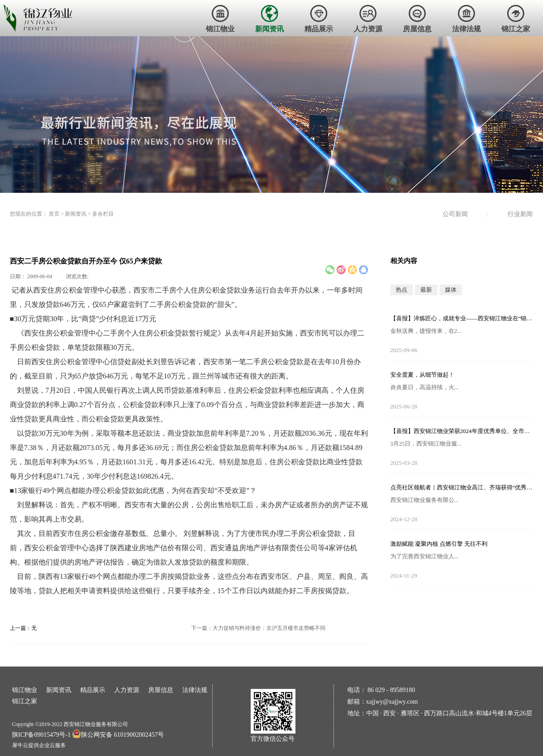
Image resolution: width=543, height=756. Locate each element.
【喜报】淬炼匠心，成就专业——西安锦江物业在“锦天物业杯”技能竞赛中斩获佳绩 (462, 318)
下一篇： (258, 628)
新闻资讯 (76, 214)
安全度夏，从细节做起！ (422, 375)
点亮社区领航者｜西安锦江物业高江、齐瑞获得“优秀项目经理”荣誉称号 (462, 487)
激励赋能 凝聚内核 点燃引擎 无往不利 (439, 544)
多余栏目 (103, 214)
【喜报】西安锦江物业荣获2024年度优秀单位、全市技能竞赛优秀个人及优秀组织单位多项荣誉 (462, 431)
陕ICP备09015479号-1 (41, 735)
